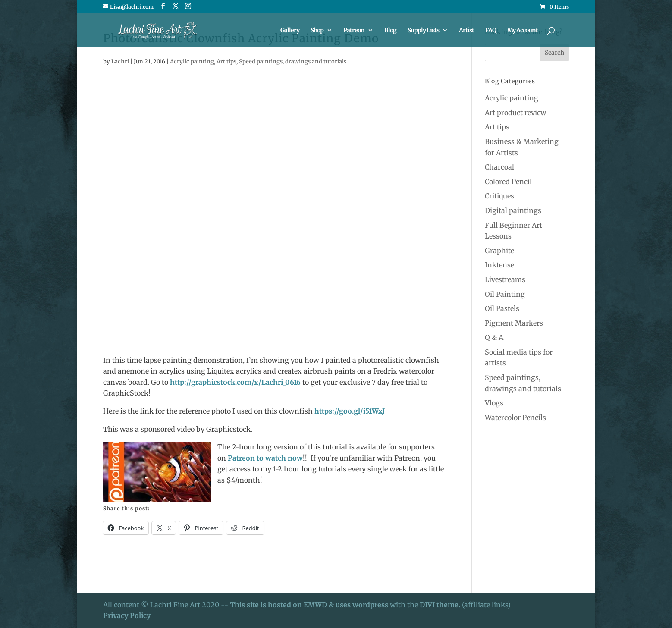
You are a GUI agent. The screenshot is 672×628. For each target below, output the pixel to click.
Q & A (494, 337)
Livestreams (505, 279)
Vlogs (494, 403)
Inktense (499, 265)
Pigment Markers (514, 323)
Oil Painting (505, 294)
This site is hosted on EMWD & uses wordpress (309, 605)
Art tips (226, 61)
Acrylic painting (192, 61)
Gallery (290, 31)
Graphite (499, 251)
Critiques (499, 196)
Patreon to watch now (265, 458)
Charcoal (499, 167)
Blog (390, 31)
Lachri (120, 61)
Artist (466, 31)
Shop (317, 31)
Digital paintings (513, 210)
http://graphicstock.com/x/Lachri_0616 (235, 382)
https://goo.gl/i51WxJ (350, 411)
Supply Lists (423, 31)
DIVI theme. (441, 605)
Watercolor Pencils (515, 418)
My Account (523, 31)
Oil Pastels (502, 308)
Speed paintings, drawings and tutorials (293, 61)
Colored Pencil (508, 182)
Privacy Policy (127, 615)
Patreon (354, 31)
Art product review (516, 113)
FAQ (491, 31)
